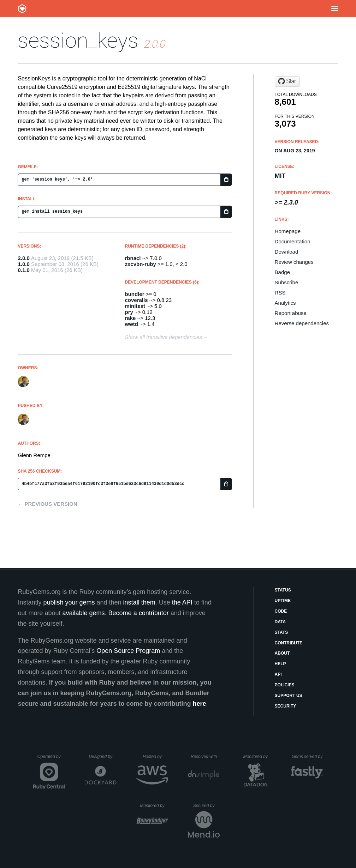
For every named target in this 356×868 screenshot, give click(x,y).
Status (283, 590)
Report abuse (291, 313)
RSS (280, 293)
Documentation (293, 241)
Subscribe (287, 282)
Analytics (285, 303)
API (278, 674)
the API (182, 602)
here (200, 704)
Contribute (289, 643)
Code (281, 611)
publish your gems (69, 602)
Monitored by (257, 757)
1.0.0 (23, 264)
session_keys (78, 40)
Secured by (206, 806)
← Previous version (47, 504)
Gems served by (307, 757)
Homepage (288, 231)
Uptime (283, 601)
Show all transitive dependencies (164, 337)
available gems (84, 613)
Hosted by (155, 757)
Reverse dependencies (302, 323)
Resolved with (205, 757)
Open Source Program (128, 651)
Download (287, 252)
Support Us (289, 696)
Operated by (51, 759)
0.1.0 (23, 270)
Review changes (294, 262)
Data (280, 622)
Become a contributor (139, 613)
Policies (285, 685)
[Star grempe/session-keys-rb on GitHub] (287, 81)
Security (286, 706)
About (282, 653)
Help (280, 664)
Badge (282, 272)
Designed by (102, 757)
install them (139, 602)
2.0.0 (23, 258)
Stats (281, 632)
